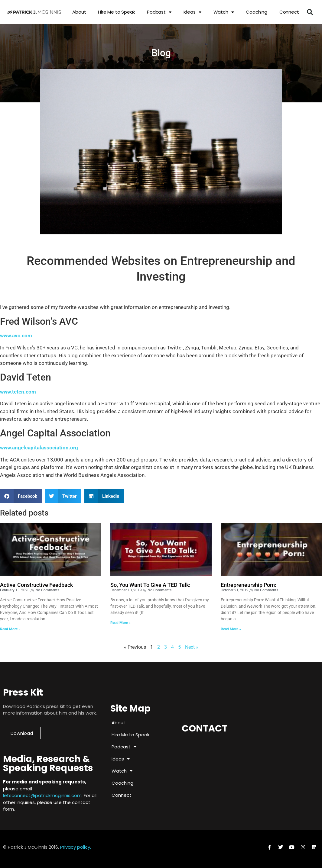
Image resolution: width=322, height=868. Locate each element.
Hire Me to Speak (116, 12)
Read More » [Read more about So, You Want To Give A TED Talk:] (120, 623)
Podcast (159, 12)
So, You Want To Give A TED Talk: (150, 585)
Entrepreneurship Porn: (249, 585)
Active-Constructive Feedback (36, 585)
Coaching (256, 12)
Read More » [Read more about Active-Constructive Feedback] (10, 629)
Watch (224, 12)
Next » (192, 647)
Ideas (192, 12)
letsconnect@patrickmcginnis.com (42, 795)
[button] (310, 12)
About (79, 12)
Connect (289, 12)
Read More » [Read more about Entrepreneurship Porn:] (231, 629)
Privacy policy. (76, 847)
